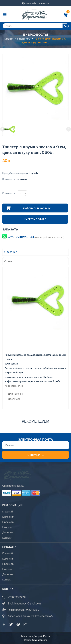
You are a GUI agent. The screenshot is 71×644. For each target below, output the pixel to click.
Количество (9, 193)
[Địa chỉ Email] (35, 445)
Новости (7, 527)
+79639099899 (21, 237)
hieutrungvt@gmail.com (28, 603)
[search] (35, 26)
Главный (8, 511)
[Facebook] (4, 624)
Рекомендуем (36, 421)
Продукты (8, 522)
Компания (8, 516)
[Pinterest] (18, 624)
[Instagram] (25, 624)
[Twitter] (11, 624)
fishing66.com (39, 640)
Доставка (8, 532)
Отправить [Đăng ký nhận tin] (35, 455)
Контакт (7, 537)
